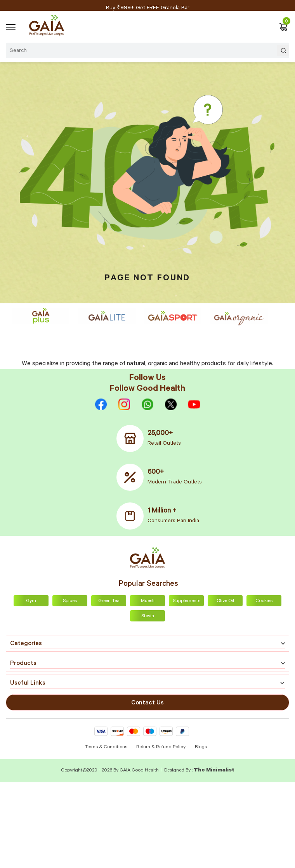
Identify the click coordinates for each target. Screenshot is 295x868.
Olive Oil (225, 601)
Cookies (264, 601)
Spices (70, 601)
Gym (31, 601)
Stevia (148, 616)
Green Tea (109, 601)
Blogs (201, 747)
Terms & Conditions (107, 747)
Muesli (148, 601)
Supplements (187, 601)
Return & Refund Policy (161, 747)
